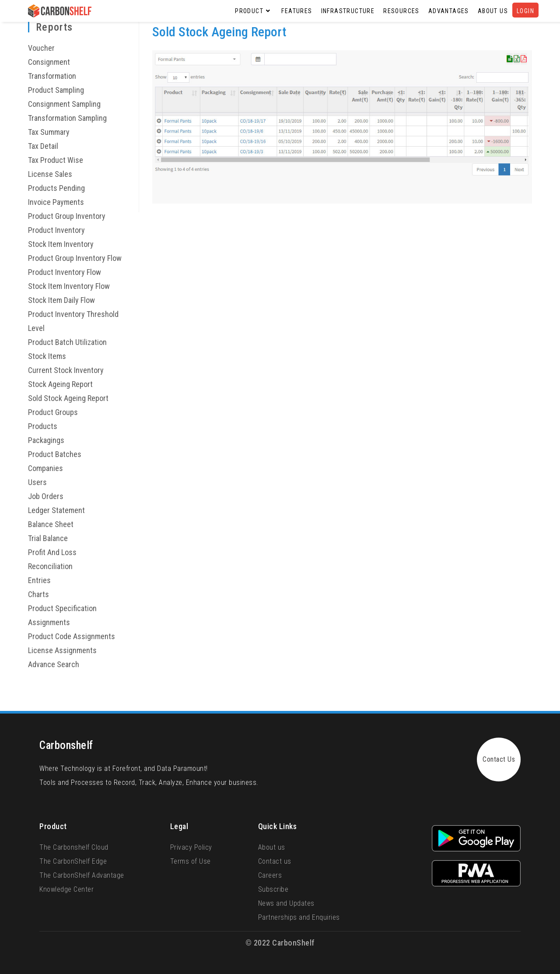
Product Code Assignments (72, 636)
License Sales (50, 174)
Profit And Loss (52, 552)
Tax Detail (43, 146)
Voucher (41, 48)
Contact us (275, 861)
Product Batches (55, 454)
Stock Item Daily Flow (61, 300)
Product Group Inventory (67, 216)
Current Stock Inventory (66, 370)
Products (43, 426)
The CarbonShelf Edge (73, 861)
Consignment (49, 62)
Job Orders (46, 496)
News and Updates (286, 903)
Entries (39, 580)
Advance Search (54, 664)
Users (37, 482)
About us (272, 847)
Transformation (52, 76)
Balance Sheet (51, 524)
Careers (270, 875)
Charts (38, 594)
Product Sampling (56, 90)
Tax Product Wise (56, 160)
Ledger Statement (56, 510)
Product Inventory (56, 230)
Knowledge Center (66, 889)
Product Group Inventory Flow (75, 258)
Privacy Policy (191, 847)
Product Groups (53, 412)
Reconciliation (50, 566)
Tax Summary (49, 132)
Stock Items (47, 356)
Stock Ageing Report (60, 384)
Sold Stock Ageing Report (68, 398)
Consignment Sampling (64, 104)
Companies (45, 468)
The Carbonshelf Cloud (74, 847)
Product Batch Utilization (67, 342)
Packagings (46, 440)
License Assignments (62, 650)
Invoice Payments (56, 202)
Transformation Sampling (67, 118)
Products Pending (56, 188)
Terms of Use (191, 861)
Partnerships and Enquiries (299, 917)
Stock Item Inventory (61, 244)
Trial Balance (48, 538)
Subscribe (273, 889)
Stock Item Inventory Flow (69, 286)
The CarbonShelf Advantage (82, 875)
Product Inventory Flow (65, 272)
